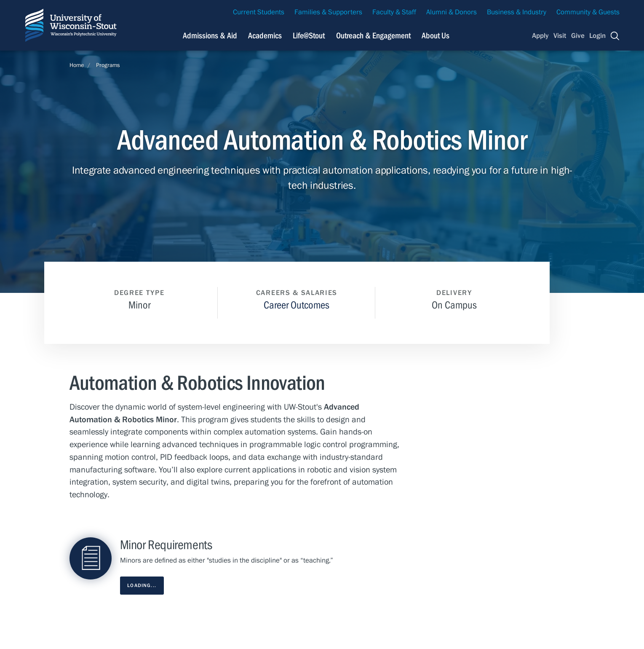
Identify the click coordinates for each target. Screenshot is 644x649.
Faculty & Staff (394, 12)
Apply (540, 36)
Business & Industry (517, 12)
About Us (436, 36)
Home (77, 65)
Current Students (259, 12)
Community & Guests (588, 12)
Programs (108, 65)
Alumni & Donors (452, 12)
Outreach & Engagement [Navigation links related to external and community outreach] (373, 36)
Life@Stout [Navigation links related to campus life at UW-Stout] (309, 36)
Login (597, 36)
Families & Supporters (328, 12)
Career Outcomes (297, 305)
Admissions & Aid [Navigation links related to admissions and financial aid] (210, 36)
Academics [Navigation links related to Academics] (265, 36)
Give (578, 36)
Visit (560, 36)
